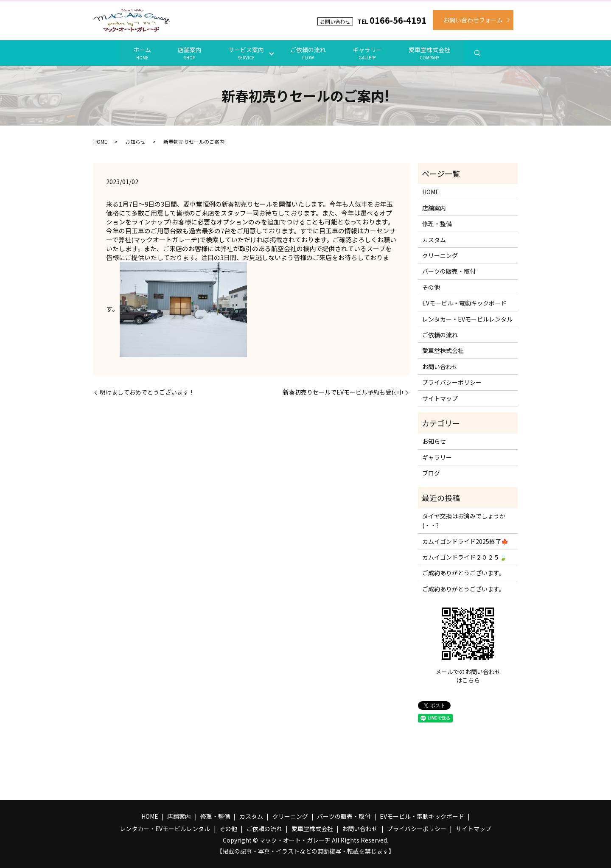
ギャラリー (368, 53)
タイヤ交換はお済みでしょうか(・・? (464, 521)
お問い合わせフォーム (473, 20)
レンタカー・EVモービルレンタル (467, 319)
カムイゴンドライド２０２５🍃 (464, 557)
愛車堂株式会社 (432, 53)
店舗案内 (188, 53)
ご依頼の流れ (308, 53)
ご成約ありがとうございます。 (464, 573)
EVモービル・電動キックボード (464, 303)
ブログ (431, 473)
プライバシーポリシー (452, 382)
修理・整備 (437, 224)
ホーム (140, 53)
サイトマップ (440, 398)
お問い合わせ (440, 366)
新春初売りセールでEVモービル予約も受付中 (343, 392)
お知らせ (135, 141)
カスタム (434, 239)
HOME (100, 141)
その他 (431, 287)
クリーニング (440, 255)
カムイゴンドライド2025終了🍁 (465, 541)
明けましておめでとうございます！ (147, 392)
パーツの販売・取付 (449, 271)
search (479, 53)
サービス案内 (246, 53)
